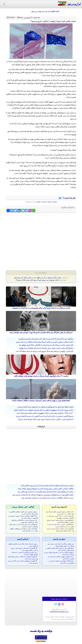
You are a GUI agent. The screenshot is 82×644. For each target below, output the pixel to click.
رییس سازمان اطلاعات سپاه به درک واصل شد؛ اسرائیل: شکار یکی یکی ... (47, 498)
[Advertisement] (41, 228)
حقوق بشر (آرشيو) (59, 539)
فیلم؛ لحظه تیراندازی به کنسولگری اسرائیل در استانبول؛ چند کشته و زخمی (45, 407)
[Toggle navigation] (4, 4)
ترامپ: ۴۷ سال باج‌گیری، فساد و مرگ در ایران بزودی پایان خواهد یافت (41, 376)
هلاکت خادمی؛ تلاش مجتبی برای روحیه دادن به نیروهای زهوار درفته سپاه (46, 489)
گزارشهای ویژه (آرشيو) (59, 507)
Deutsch (49, 202)
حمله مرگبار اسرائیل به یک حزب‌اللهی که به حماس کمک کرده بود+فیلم (38, 278)
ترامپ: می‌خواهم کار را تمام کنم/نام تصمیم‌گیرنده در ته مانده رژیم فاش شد (45, 492)
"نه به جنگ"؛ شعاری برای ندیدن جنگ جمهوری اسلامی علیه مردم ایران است (45, 413)
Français (44, 202)
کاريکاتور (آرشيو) (23, 539)
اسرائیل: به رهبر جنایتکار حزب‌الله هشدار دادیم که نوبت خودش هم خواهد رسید (41, 332)
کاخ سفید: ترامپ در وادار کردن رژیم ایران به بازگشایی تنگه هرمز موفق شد (46, 345)
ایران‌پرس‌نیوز (69, 4)
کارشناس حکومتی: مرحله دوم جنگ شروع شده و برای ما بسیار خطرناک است (44, 351)
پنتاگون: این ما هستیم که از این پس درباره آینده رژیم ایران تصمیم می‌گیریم (46, 339)
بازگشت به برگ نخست (41, 631)
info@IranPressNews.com (59, 612)
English (39, 202)
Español (55, 202)
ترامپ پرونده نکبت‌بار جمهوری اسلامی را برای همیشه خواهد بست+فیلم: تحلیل (44, 410)
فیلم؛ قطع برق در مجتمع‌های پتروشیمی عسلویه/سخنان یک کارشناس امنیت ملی (43, 495)
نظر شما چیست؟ (69, 198)
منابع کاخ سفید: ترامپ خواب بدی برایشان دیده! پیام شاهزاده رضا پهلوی (46, 348)
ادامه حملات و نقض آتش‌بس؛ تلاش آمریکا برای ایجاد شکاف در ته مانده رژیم (45, 342)
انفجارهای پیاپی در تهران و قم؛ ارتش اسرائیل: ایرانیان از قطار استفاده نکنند (41, 400)
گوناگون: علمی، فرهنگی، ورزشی (23, 507)
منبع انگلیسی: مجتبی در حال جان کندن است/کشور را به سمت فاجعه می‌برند (44, 416)
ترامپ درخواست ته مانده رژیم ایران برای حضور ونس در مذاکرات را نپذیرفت (41, 308)
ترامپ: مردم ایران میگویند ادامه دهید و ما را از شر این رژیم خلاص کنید (47, 485)
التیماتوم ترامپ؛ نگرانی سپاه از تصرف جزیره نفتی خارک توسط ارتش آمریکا (46, 419)
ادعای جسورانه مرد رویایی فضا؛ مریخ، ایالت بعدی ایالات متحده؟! (37, 280)
